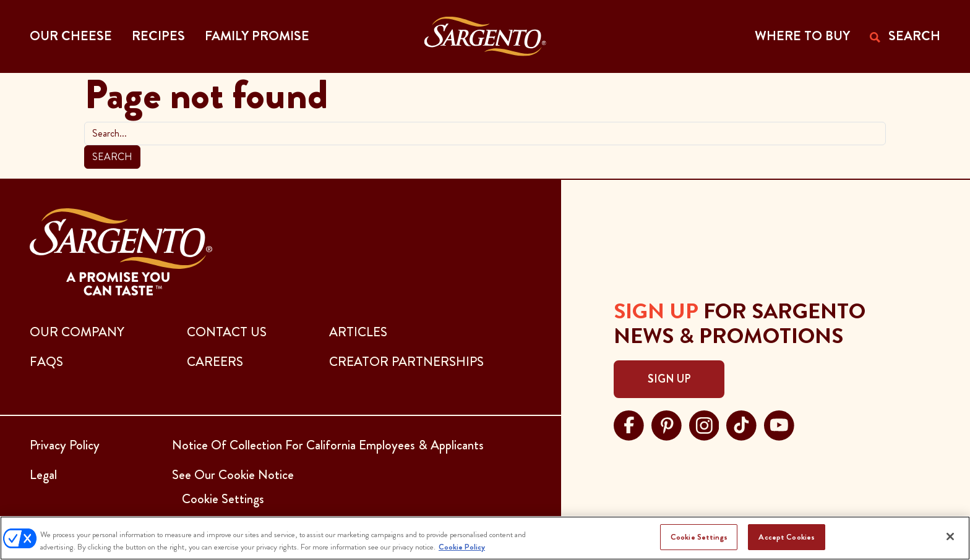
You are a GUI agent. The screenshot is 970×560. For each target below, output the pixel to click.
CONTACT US (227, 332)
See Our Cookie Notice (233, 475)
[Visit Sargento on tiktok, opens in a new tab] (741, 424)
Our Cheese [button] (71, 36)
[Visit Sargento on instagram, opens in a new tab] (704, 424)
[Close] (950, 537)
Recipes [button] (158, 36)
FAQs (46, 362)
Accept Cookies (787, 537)
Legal (43, 475)
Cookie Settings (699, 537)
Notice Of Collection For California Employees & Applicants (328, 445)
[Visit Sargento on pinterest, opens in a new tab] (667, 424)
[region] (485, 538)
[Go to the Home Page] (485, 36)
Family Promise (257, 36)
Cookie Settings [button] (223, 499)
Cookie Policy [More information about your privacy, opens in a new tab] (462, 547)
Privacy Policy (65, 445)
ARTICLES (358, 332)
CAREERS (215, 362)
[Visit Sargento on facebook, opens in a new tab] (629, 424)
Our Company (77, 332)
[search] (485, 134)
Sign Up (669, 379)
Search (112, 157)
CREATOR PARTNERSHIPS (406, 362)
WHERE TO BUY (802, 36)
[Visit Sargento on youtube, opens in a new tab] (779, 424)
